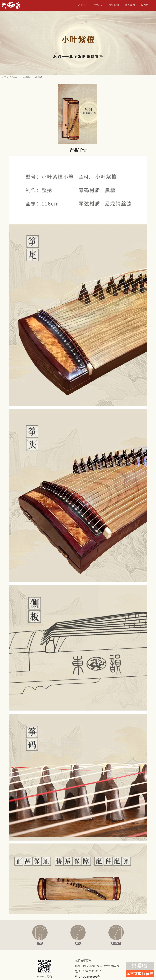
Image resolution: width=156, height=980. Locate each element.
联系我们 (130, 5)
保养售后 (146, 5)
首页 (4, 77)
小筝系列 (26, 77)
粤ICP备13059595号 (87, 977)
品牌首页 (82, 5)
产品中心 (99, 5)
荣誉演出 (115, 5)
